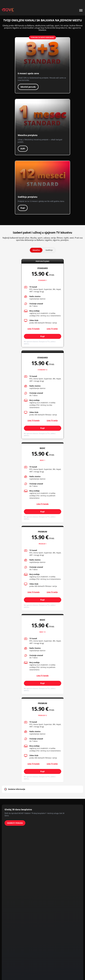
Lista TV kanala (42, 504)
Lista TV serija (52, 329)
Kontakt (80, 3)
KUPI (23, 149)
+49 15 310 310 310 (68, 3)
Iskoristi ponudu (28, 87)
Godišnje (49, 250)
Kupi (23, 208)
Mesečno (36, 250)
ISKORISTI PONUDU (15, 823)
